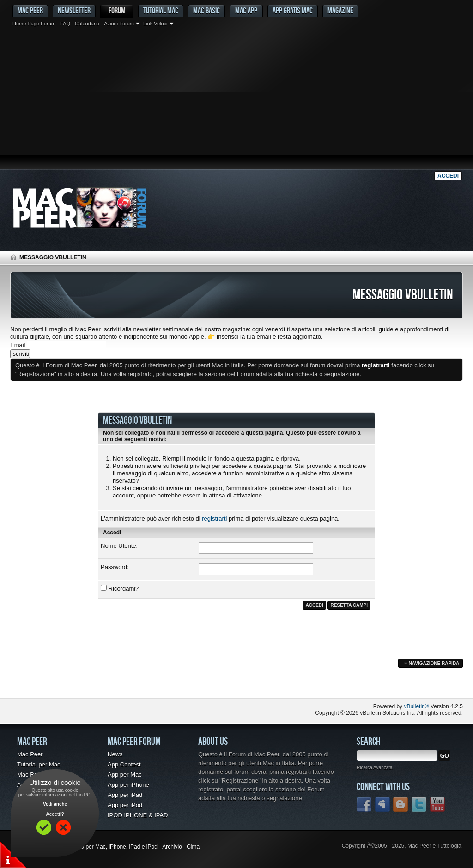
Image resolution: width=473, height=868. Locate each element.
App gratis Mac (293, 10)
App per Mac (125, 775)
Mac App (246, 10)
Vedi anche (55, 804)
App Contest (124, 764)
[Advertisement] (236, 99)
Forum (117, 10)
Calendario (87, 24)
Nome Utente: (119, 546)
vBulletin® (416, 706)
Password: (115, 567)
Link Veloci (155, 24)
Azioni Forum (119, 24)
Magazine (340, 10)
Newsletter (74, 10)
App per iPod (125, 805)
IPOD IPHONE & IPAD (138, 815)
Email (18, 345)
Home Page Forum (34, 24)
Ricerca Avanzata (375, 768)
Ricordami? (120, 588)
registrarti (214, 518)
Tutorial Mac (161, 10)
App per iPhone (128, 785)
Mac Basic (206, 10)
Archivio (172, 847)
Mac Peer (30, 754)
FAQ (65, 24)
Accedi (448, 176)
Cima (193, 847)
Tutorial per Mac (39, 764)
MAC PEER (30, 10)
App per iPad (125, 795)
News (115, 754)
